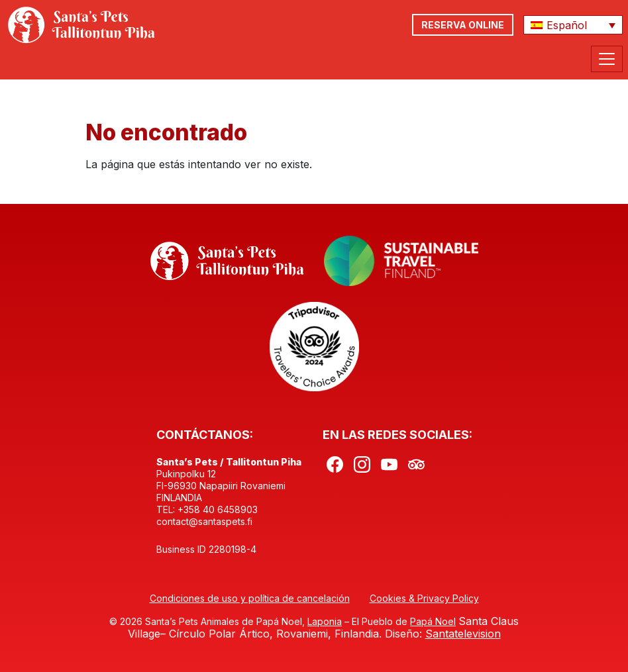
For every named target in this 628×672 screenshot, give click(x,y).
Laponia (325, 621)
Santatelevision (463, 634)
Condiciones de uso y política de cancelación (250, 598)
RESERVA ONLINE (463, 25)
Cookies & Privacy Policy (424, 598)
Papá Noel (433, 621)
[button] (573, 25)
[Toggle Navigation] (607, 59)
